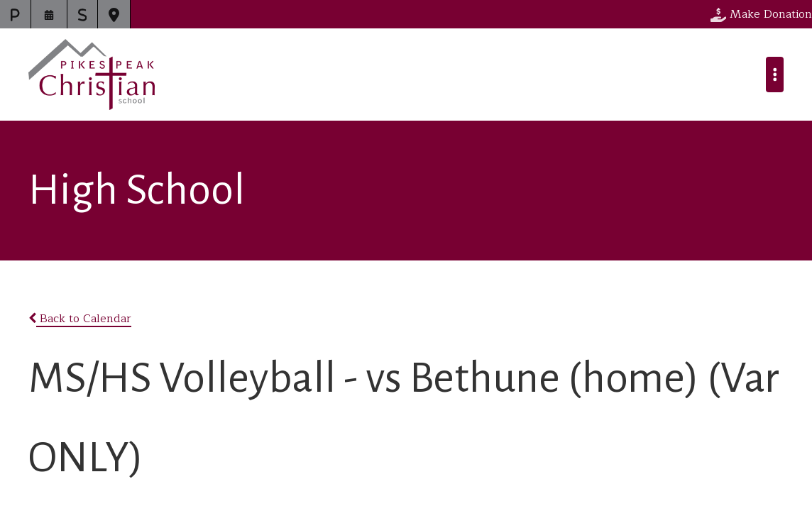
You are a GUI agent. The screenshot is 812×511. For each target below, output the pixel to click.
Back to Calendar (80, 319)
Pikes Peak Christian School (92, 75)
